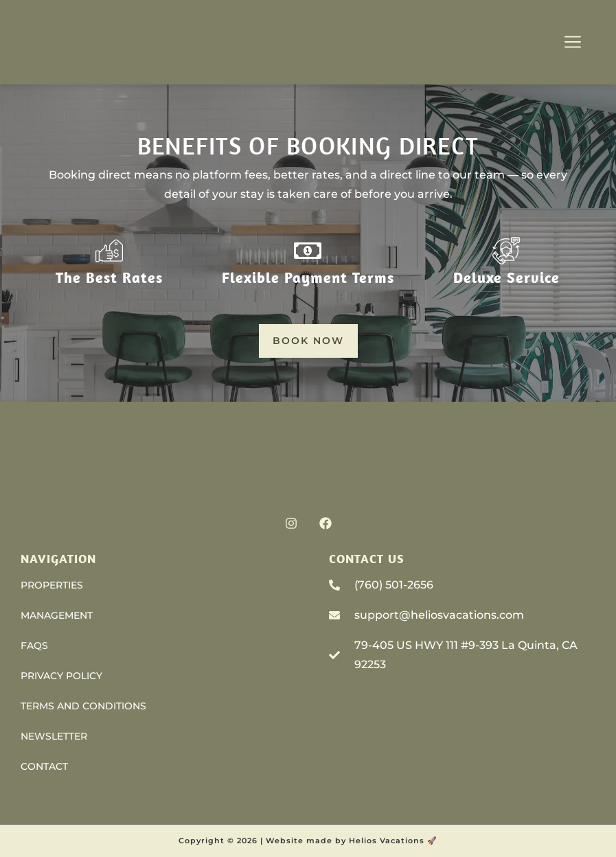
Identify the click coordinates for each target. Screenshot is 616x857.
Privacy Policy (61, 676)
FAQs (34, 645)
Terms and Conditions (83, 706)
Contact (44, 766)
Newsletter (54, 736)
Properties (52, 585)
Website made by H (311, 841)
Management (57, 615)
